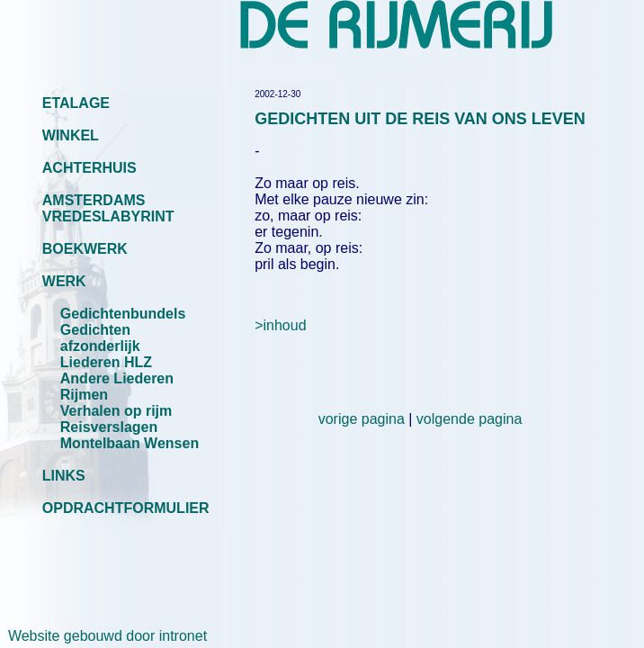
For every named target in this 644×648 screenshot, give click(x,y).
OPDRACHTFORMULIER (126, 508)
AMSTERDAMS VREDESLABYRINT (108, 208)
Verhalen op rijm (116, 411)
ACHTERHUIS (89, 168)
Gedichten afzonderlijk (100, 338)
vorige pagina (362, 419)
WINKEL (71, 135)
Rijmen (84, 395)
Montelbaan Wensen (130, 443)
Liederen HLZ (106, 362)
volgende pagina (469, 419)
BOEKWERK (85, 249)
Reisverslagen (109, 427)
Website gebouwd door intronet (103, 636)
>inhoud (280, 325)
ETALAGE (76, 103)
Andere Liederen (117, 378)
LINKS (64, 476)
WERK (64, 281)
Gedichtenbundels (123, 314)
